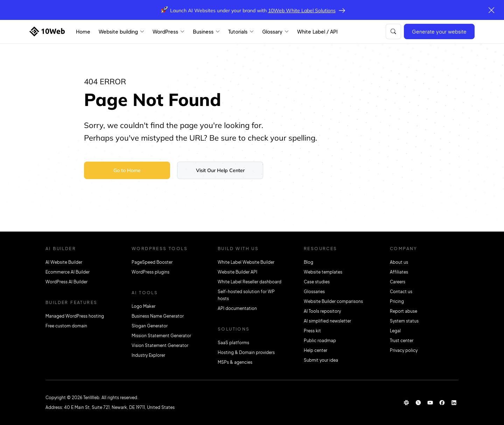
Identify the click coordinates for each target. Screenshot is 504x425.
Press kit (312, 331)
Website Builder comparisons (333, 301)
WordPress (165, 31)
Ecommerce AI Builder (68, 272)
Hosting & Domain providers (246, 352)
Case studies (317, 282)
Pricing (397, 301)
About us (399, 262)
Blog (309, 262)
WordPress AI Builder (66, 282)
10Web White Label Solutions (302, 10)
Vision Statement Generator (160, 345)
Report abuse (404, 311)
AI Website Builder (64, 262)
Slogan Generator (150, 326)
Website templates (323, 272)
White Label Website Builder (246, 262)
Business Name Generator (158, 316)
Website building (118, 31)
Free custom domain (66, 326)
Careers (398, 282)
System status (404, 321)
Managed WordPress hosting (75, 316)
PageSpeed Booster (152, 262)
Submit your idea (321, 360)
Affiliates (399, 272)
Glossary (272, 31)
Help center (316, 350)
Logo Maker (143, 306)
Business (203, 31)
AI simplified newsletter (327, 321)
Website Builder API (237, 272)
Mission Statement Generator (161, 336)
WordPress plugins (150, 272)
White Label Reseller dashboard (250, 282)
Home (83, 31)
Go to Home (127, 170)
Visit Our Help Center (220, 170)
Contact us (401, 292)
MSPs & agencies (235, 362)
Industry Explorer (148, 355)
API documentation (237, 308)
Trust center (402, 341)
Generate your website (439, 31)
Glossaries (314, 292)
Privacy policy (404, 350)
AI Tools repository (322, 311)
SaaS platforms (233, 343)
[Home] (47, 31)
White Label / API (317, 31)
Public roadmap (320, 341)
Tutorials (238, 31)
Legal (395, 331)
